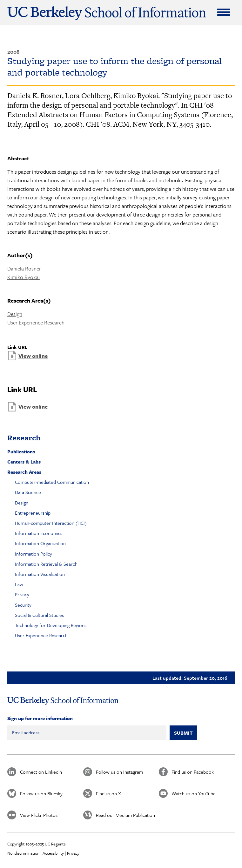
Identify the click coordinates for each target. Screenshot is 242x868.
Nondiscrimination (23, 853)
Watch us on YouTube (194, 793)
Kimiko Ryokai (24, 277)
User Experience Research (36, 322)
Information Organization (40, 543)
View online (33, 356)
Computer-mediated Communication (52, 482)
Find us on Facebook (193, 772)
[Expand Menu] (224, 12)
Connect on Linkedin (41, 772)
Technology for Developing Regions (51, 625)
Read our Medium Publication (125, 815)
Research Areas (24, 472)
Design (15, 314)
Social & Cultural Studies (39, 615)
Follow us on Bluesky (41, 793)
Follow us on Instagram (119, 772)
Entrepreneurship (33, 513)
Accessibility (53, 853)
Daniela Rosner (24, 268)
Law (19, 584)
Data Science (28, 492)
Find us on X (108, 793)
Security (23, 605)
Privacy (22, 594)
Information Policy (34, 554)
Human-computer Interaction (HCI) (51, 523)
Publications (21, 451)
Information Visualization (40, 574)
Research (24, 438)
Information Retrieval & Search (46, 564)
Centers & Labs (24, 462)
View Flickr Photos (39, 815)
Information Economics (39, 533)
